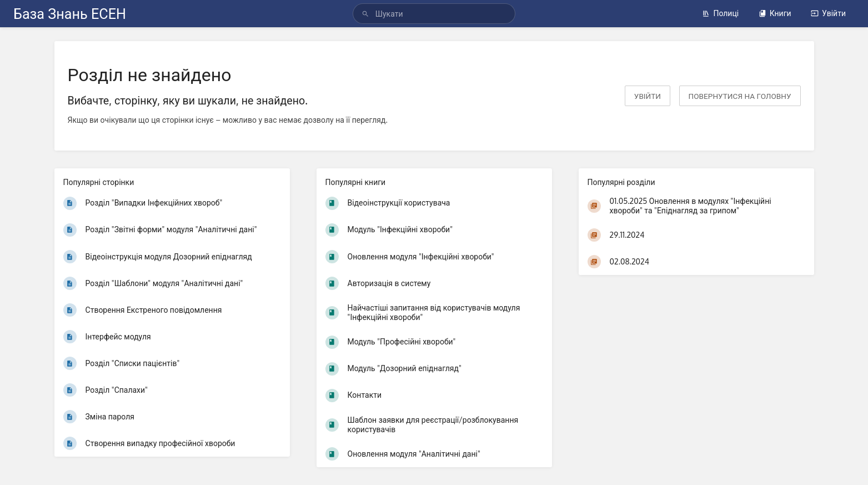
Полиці (720, 13)
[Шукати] (367, 14)
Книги (775, 13)
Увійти (828, 13)
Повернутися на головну (740, 96)
